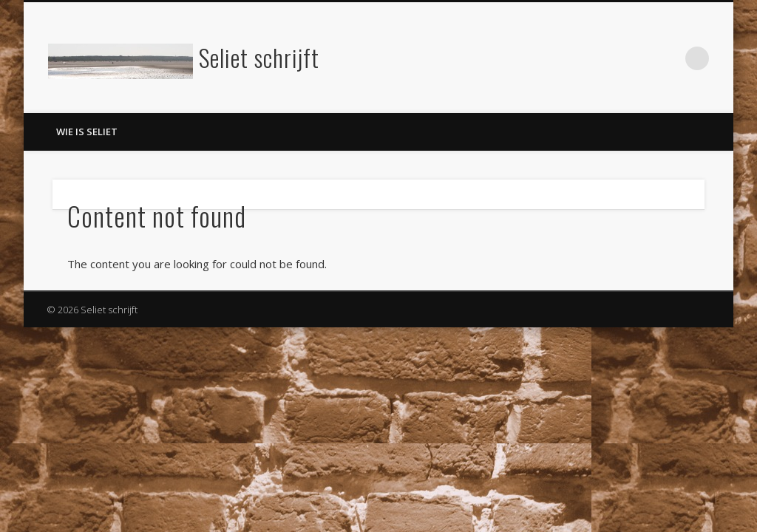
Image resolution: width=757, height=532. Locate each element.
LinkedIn (667, 58)
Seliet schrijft (259, 57)
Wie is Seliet (87, 132)
